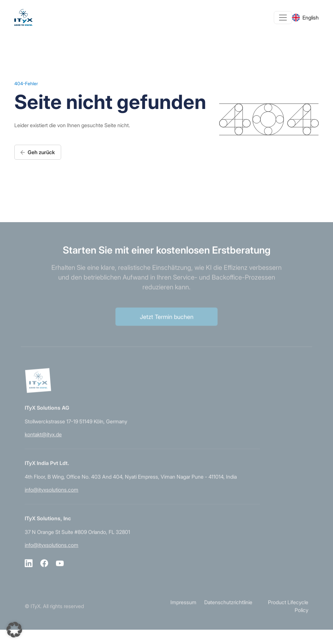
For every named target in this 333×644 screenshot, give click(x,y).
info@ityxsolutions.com (52, 495)
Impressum (183, 608)
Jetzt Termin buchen (167, 322)
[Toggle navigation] (283, 18)
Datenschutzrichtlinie (228, 608)
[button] (14, 630)
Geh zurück (38, 152)
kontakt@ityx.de (43, 440)
